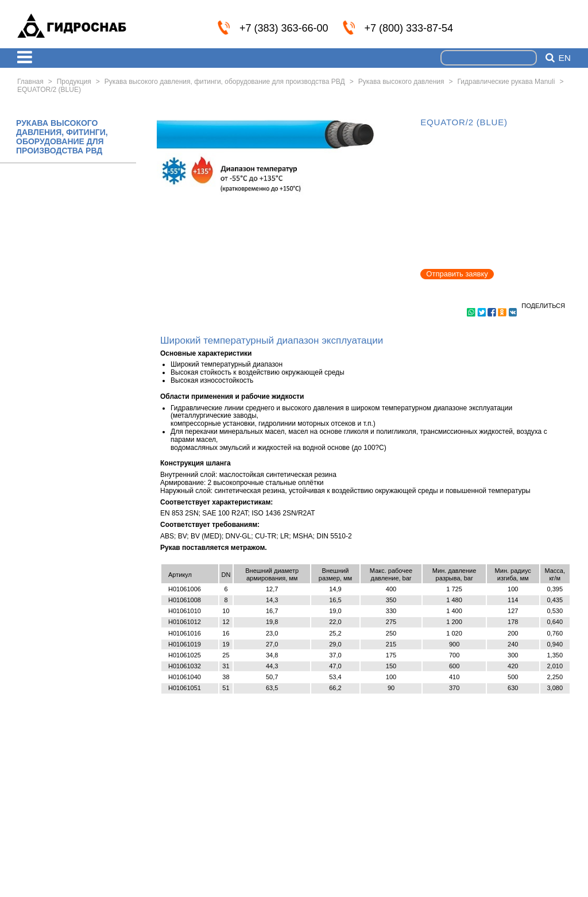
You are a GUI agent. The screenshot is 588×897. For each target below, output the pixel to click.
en (564, 58)
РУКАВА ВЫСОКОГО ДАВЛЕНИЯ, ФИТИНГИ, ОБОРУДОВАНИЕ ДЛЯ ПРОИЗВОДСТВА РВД (62, 137)
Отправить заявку (457, 274)
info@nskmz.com (563, 27)
